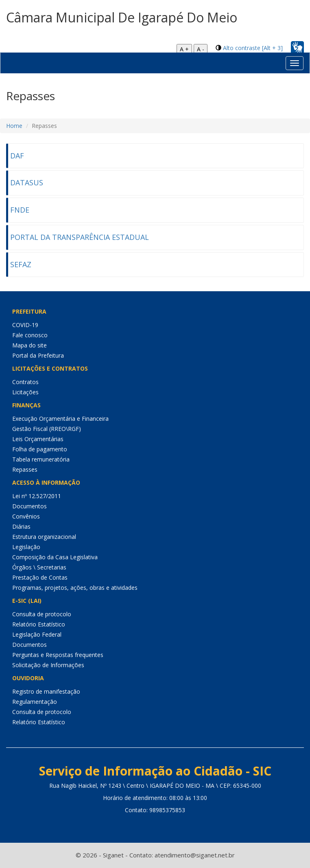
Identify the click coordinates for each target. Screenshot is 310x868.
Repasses (25, 469)
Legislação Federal (37, 634)
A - (201, 49)
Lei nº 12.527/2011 (37, 496)
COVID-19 (25, 325)
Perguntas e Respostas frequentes (58, 655)
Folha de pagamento (40, 449)
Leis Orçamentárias (38, 439)
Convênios (26, 516)
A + (184, 49)
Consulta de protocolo (42, 614)
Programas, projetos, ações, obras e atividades (75, 588)
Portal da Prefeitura (38, 355)
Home (14, 126)
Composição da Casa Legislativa (55, 557)
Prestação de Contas (40, 577)
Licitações (25, 392)
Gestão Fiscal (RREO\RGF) (47, 429)
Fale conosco (30, 335)
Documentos (29, 506)
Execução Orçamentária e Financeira (60, 419)
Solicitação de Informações (48, 665)
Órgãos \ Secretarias (39, 567)
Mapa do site (29, 345)
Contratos (25, 382)
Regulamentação (35, 702)
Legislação (26, 547)
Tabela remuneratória (41, 459)
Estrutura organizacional (44, 537)
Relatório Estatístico (39, 624)
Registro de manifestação (46, 691)
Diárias (21, 526)
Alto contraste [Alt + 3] (253, 48)
